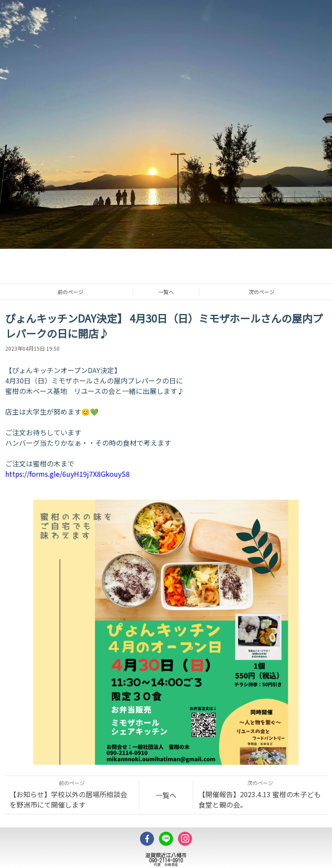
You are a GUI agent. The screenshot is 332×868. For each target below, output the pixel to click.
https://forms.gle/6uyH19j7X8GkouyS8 (67, 474)
